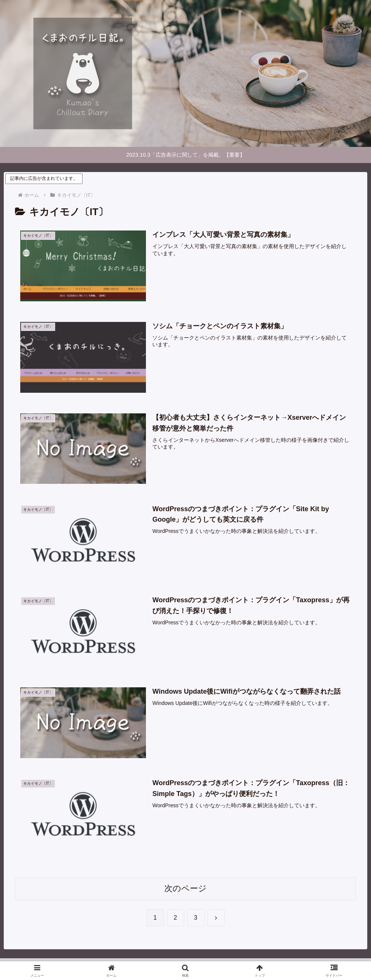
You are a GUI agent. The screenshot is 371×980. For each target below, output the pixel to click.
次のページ (185, 889)
